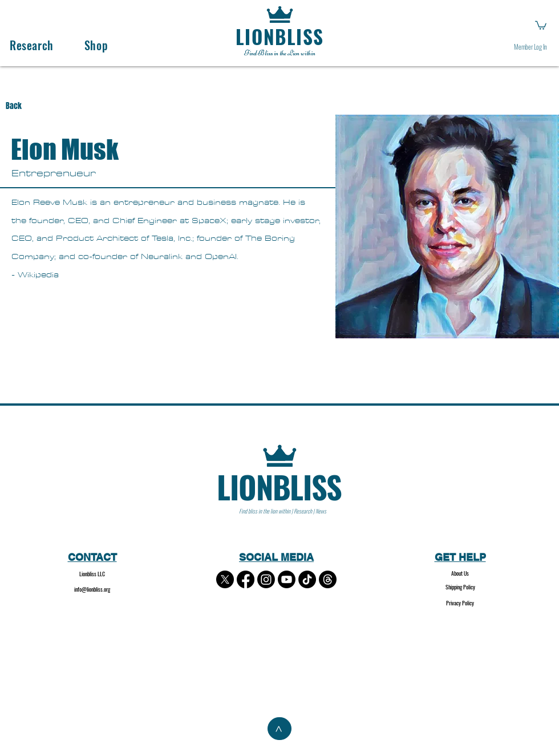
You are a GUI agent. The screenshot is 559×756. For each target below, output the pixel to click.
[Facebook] (246, 579)
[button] (541, 25)
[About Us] (460, 574)
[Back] (24, 106)
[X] (225, 579)
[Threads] (328, 579)
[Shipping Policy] (460, 587)
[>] (279, 729)
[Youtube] (287, 579)
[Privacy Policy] (460, 603)
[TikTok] (307, 579)
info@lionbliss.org (92, 589)
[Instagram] (266, 579)
